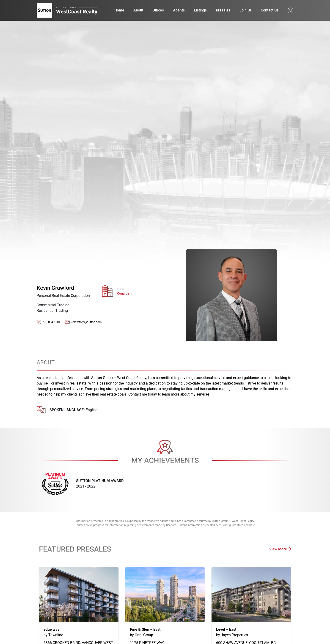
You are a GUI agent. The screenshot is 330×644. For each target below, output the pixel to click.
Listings (200, 10)
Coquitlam (125, 294)
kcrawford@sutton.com (86, 322)
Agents (179, 10)
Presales (223, 10)
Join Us (246, 10)
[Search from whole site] (290, 10)
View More (280, 549)
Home (119, 10)
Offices (158, 10)
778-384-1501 (51, 322)
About (138, 10)
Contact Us (270, 10)
